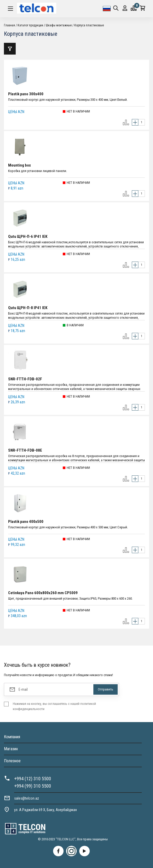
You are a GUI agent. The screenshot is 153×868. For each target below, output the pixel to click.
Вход (125, 8)
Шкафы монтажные (59, 25)
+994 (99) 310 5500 (33, 786)
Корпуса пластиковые (89, 25)
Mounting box (19, 165)
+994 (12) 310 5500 (33, 779)
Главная (9, 25)
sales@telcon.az (27, 798)
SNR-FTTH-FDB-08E (25, 450)
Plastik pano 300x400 (26, 94)
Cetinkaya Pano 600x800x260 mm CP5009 (43, 593)
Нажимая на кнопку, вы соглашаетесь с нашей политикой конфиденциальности (54, 706)
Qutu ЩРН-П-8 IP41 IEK (28, 308)
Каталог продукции (30, 25)
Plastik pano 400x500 (26, 522)
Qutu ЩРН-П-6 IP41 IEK (28, 237)
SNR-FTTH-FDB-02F (25, 379)
